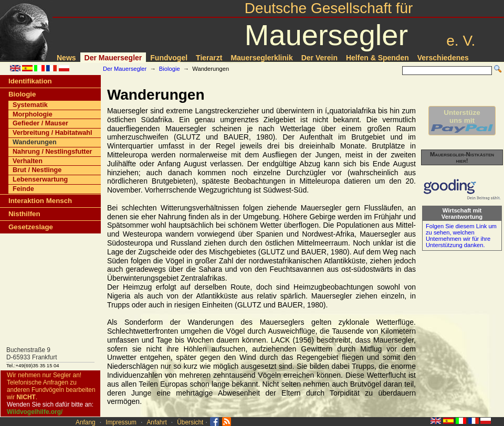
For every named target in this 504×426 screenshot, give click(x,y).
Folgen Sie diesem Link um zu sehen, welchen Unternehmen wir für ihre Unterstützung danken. (461, 236)
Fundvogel (169, 58)
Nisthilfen (24, 214)
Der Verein (319, 58)
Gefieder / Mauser (40, 123)
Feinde (23, 189)
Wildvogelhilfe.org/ (35, 412)
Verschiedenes (443, 58)
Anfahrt (156, 422)
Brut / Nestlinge (37, 170)
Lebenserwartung (40, 179)
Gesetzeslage (31, 227)
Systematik (30, 105)
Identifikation (30, 81)
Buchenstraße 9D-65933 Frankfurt (32, 354)
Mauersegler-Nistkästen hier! (462, 157)
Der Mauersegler (113, 58)
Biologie (170, 69)
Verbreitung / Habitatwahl (52, 133)
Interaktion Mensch (40, 201)
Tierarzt (209, 58)
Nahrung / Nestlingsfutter (52, 152)
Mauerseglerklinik (261, 58)
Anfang (86, 422)
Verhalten (28, 161)
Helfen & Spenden (377, 58)
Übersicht (190, 422)
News (66, 58)
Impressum (121, 422)
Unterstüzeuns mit (462, 121)
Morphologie (33, 114)
